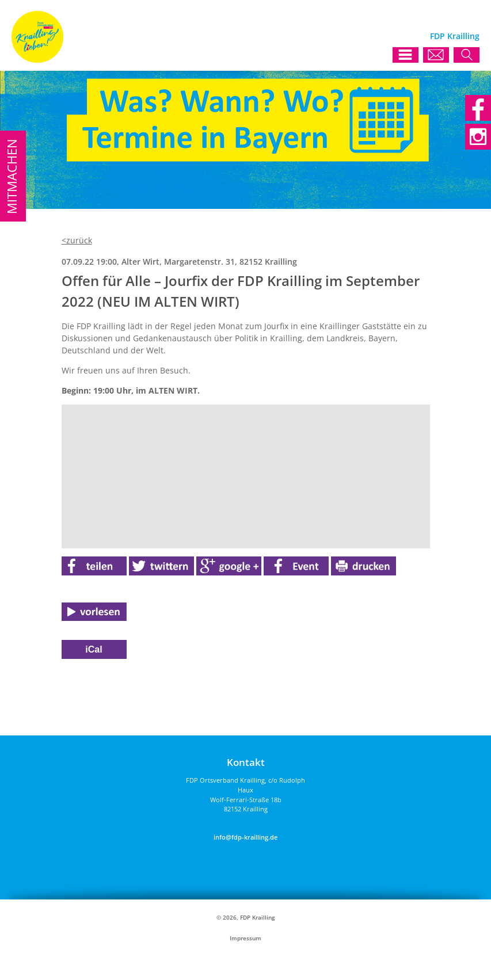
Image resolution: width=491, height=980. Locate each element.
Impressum (245, 938)
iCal (94, 649)
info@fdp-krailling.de (245, 837)
